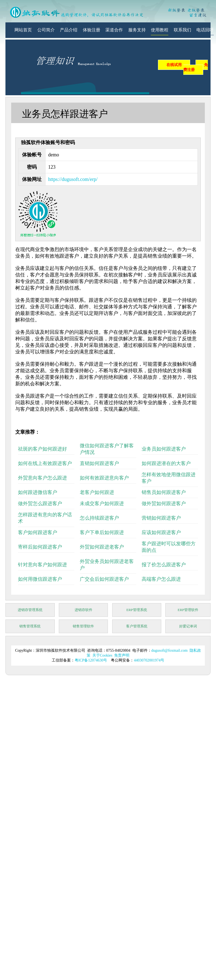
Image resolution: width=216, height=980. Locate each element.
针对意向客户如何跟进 (42, 565)
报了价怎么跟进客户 (164, 565)
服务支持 (137, 30)
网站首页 (23, 30)
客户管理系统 (137, 626)
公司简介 (46, 30)
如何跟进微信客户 (38, 492)
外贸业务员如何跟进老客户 (107, 565)
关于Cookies (102, 655)
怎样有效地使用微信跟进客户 (169, 478)
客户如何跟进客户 (38, 532)
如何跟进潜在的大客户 (166, 463)
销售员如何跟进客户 (164, 492)
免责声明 (122, 655)
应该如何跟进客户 (161, 532)
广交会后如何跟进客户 (104, 579)
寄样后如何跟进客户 (40, 547)
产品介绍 (69, 30)
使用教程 (160, 30)
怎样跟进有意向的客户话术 (45, 518)
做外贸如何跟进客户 (164, 504)
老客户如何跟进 (97, 492)
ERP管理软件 (188, 610)
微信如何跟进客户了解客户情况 (107, 449)
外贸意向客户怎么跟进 (42, 478)
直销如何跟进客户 (99, 463)
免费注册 (196, 67)
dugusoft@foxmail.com (170, 650)
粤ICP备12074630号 (91, 660)
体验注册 (92, 30)
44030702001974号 (149, 660)
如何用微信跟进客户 (40, 579)
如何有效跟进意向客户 (104, 478)
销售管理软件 (83, 626)
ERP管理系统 (137, 610)
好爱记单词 (188, 626)
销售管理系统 (30, 626)
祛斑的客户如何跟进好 (42, 449)
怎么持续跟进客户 (99, 518)
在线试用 (174, 65)
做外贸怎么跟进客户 (40, 504)
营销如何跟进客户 (161, 518)
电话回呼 (205, 30)
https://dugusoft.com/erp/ (73, 179)
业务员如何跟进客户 (164, 449)
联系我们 (182, 30)
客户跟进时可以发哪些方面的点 (169, 547)
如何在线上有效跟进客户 (45, 463)
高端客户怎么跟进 (161, 579)
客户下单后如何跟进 (102, 532)
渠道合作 (114, 30)
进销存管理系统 (30, 610)
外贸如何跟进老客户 (102, 547)
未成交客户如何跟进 (102, 504)
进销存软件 (83, 610)
